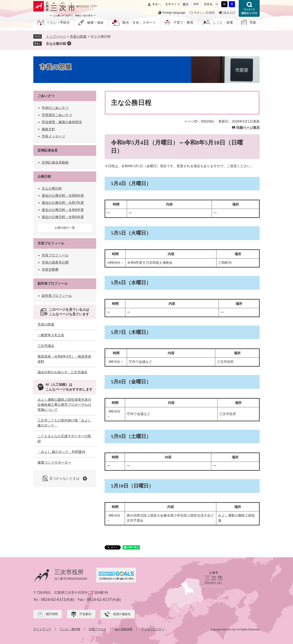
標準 (196, 4)
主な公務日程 (56, 44)
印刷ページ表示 (248, 127)
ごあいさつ (46, 96)
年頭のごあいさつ (55, 108)
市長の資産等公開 (55, 262)
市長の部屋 (78, 37)
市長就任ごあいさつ (57, 115)
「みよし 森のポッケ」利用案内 (61, 452)
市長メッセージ (53, 136)
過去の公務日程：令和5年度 (63, 217)
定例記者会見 (48, 150)
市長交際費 (50, 270)
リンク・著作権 (70, 629)
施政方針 (48, 129)
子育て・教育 (183, 23)
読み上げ (229, 13)
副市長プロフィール (53, 284)
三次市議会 (46, 346)
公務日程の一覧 (65, 228)
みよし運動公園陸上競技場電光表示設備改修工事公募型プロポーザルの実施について (64, 405)
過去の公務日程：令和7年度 (63, 203)
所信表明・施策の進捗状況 (62, 122)
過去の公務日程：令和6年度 (63, 210)
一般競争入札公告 (51, 335)
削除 (69, 43)
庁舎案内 (85, 614)
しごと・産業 (223, 23)
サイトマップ (42, 629)
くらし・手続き (58, 23)
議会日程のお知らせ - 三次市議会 (62, 372)
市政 (253, 23)
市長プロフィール (51, 243)
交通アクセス (97, 629)
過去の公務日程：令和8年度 (63, 196)
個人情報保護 (124, 629)
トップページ (56, 37)
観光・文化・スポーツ (139, 23)
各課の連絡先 (122, 614)
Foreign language (174, 13)
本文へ (157, 4)
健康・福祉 (95, 23)
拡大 (186, 4)
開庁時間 (52, 614)
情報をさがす (249, 8)
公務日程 (44, 177)
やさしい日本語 (204, 13)
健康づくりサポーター (54, 462)
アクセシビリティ (153, 629)
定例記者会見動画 (55, 162)
